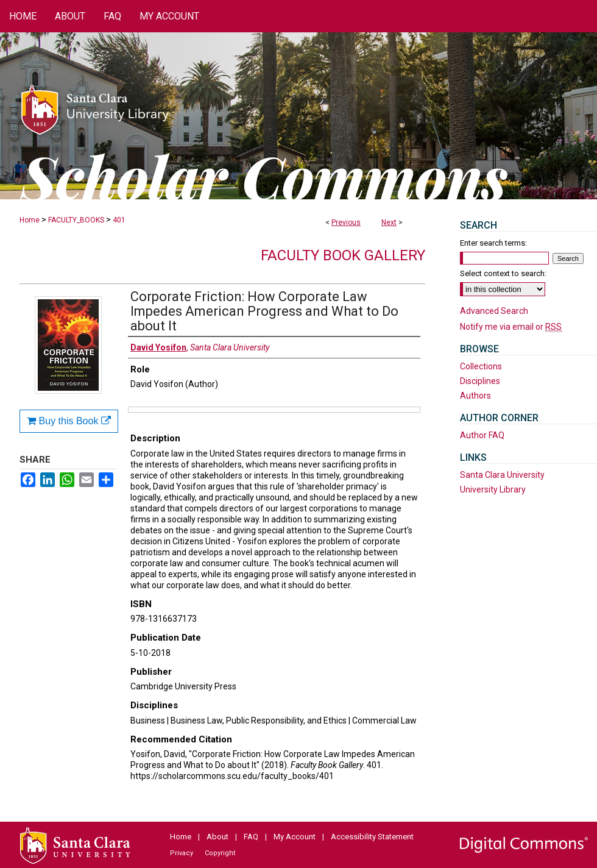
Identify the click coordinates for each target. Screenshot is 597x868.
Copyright (220, 853)
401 (119, 220)
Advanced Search (494, 311)
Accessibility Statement (372, 837)
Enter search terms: (493, 243)
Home (30, 220)
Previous (346, 222)
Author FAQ (482, 435)
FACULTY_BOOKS (76, 220)
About (217, 837)
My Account (295, 837)
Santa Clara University (502, 475)
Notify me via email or (511, 327)
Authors (475, 396)
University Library (493, 489)
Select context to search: (503, 273)
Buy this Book (69, 421)
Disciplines (480, 381)
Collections (481, 366)
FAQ (251, 837)
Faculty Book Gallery (343, 255)
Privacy (182, 853)
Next (389, 222)
